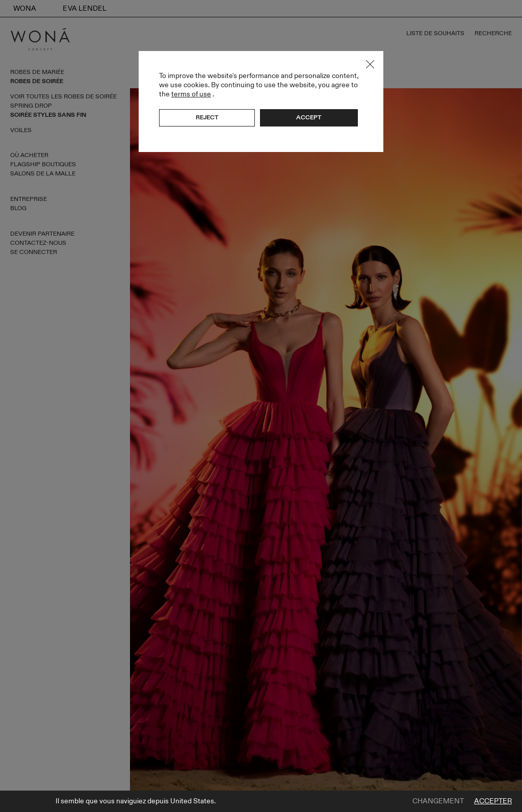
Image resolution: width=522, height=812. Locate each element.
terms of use (191, 94)
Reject (207, 117)
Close (370, 64)
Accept (309, 117)
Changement (438, 801)
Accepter (493, 801)
